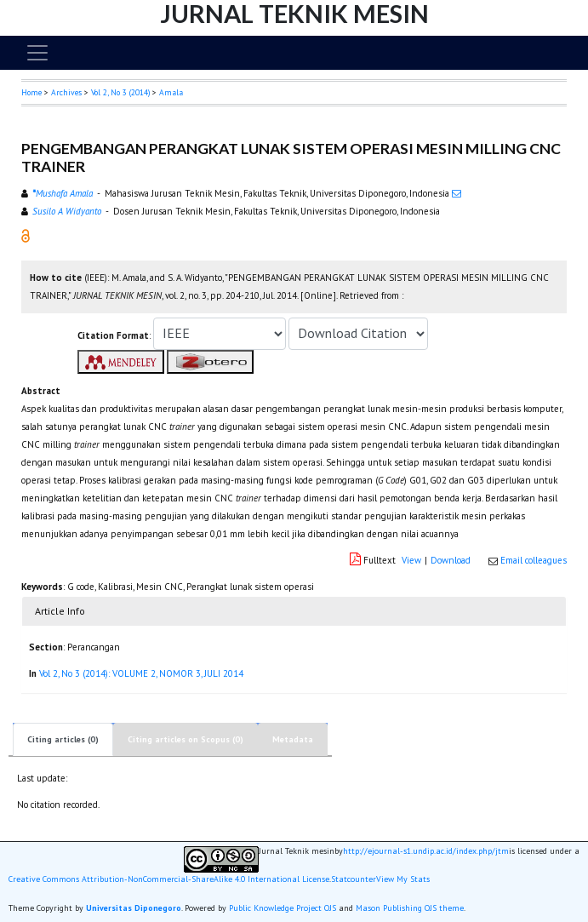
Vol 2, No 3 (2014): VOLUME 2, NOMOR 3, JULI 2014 (141, 673)
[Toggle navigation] (37, 53)
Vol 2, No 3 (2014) (120, 92)
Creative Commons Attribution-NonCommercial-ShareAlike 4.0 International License (169, 879)
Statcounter (354, 879)
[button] (26, 235)
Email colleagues (534, 560)
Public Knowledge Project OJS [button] (283, 908)
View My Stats (403, 879)
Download (451, 560)
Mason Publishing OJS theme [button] (410, 908)
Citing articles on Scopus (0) (186, 739)
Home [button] (31, 92)
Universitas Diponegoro (134, 908)
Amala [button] (171, 92)
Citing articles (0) (63, 739)
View (411, 560)
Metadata (293, 739)
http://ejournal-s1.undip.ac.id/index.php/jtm (426, 851)
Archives (66, 92)
